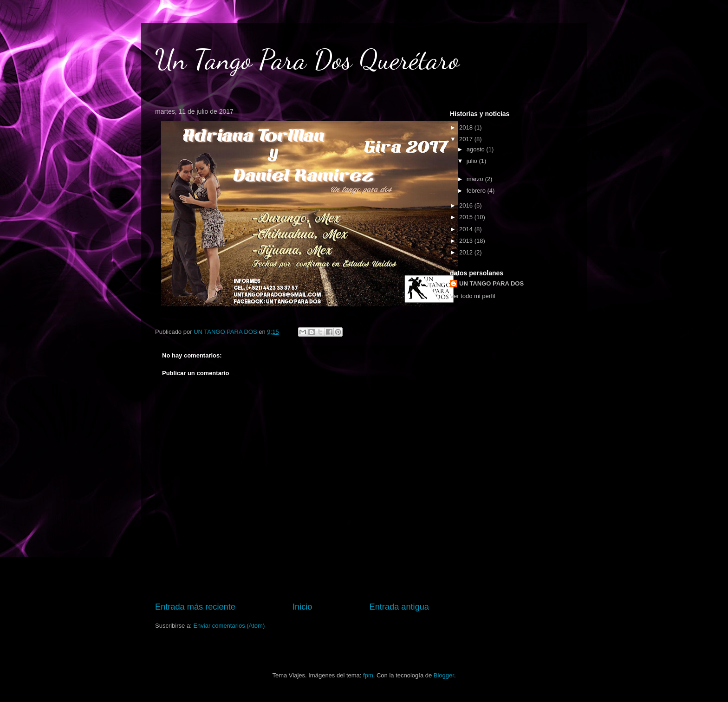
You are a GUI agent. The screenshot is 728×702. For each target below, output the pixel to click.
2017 (467, 139)
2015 (467, 217)
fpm (368, 675)
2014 (467, 229)
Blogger (444, 675)
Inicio (302, 607)
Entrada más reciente (195, 607)
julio (473, 161)
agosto (477, 149)
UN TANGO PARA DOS (491, 283)
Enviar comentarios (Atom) (229, 626)
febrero (477, 191)
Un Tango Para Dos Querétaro (307, 59)
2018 (467, 127)
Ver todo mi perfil (473, 296)
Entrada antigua (399, 607)
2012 (467, 252)
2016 (467, 205)
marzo (476, 179)
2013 (467, 241)
